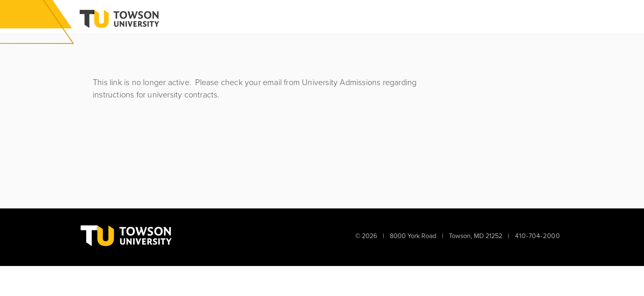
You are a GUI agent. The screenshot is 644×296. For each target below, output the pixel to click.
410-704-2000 (538, 236)
